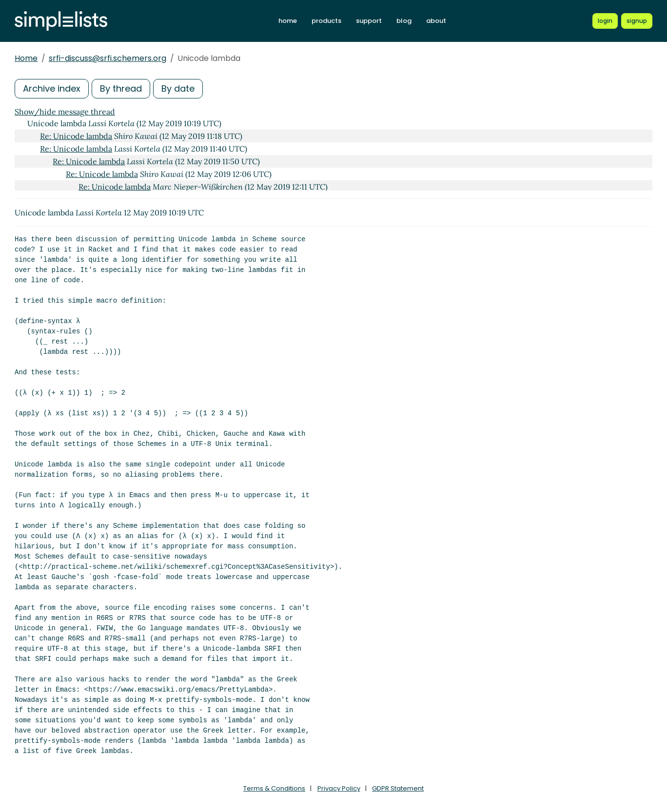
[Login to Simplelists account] (605, 21)
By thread (121, 88)
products (326, 21)
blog (404, 21)
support (369, 21)
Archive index (52, 88)
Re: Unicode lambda (76, 136)
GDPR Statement (398, 788)
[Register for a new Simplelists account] (637, 21)
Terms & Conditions (274, 788)
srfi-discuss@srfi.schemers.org (108, 58)
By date (178, 88)
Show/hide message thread (65, 112)
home (288, 21)
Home (26, 58)
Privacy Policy (339, 788)
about (436, 21)
